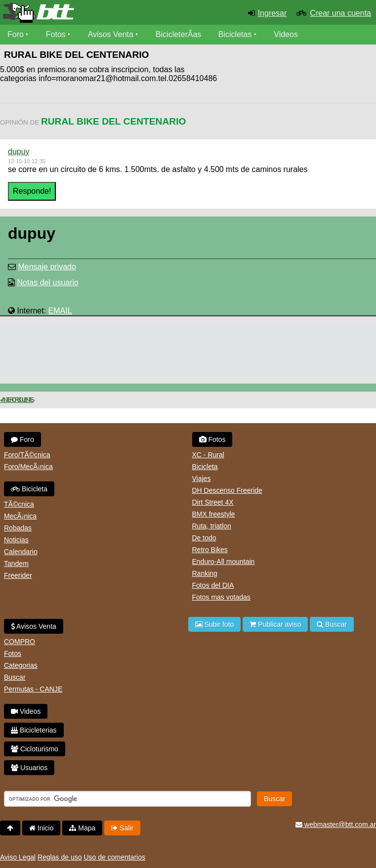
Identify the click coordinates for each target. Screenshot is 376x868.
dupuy (19, 152)
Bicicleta (29, 489)
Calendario (21, 552)
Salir (122, 828)
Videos (286, 34)
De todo (204, 538)
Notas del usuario (48, 282)
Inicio (42, 828)
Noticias (16, 540)
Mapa (82, 828)
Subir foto (215, 624)
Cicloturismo (35, 749)
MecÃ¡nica (20, 516)
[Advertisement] (297, 94)
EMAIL (60, 311)
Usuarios (29, 768)
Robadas (18, 528)
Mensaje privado (47, 267)
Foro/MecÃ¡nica (28, 467)
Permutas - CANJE (33, 689)
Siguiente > (25, 400)
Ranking (205, 573)
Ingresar (272, 13)
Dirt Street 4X (213, 502)
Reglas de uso (60, 857)
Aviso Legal (18, 857)
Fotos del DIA (213, 585)
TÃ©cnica (19, 504)
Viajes (202, 478)
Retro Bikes (210, 550)
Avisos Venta (111, 34)
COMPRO (20, 642)
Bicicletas (236, 34)
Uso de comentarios (114, 857)
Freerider (18, 575)
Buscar (15, 677)
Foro (16, 34)
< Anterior (9, 400)
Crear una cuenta (340, 13)
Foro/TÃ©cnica (27, 455)
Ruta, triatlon (212, 526)
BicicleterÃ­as (178, 34)
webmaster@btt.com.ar (336, 825)
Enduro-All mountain (224, 562)
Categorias (21, 665)
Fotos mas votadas (221, 597)
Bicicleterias (34, 730)
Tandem (16, 564)
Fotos (56, 34)
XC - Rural (208, 455)
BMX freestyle (214, 514)
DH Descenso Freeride (227, 490)
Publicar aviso (275, 624)
